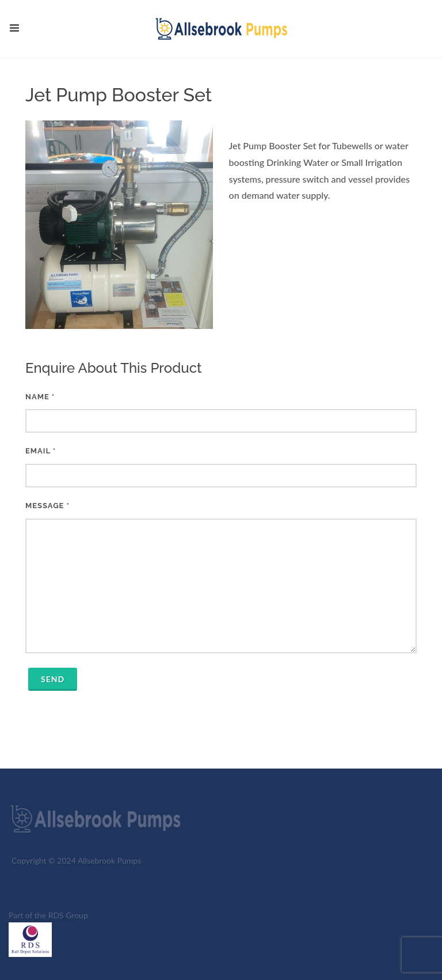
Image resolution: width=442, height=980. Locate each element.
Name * (221, 413)
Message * (221, 577)
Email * (221, 467)
